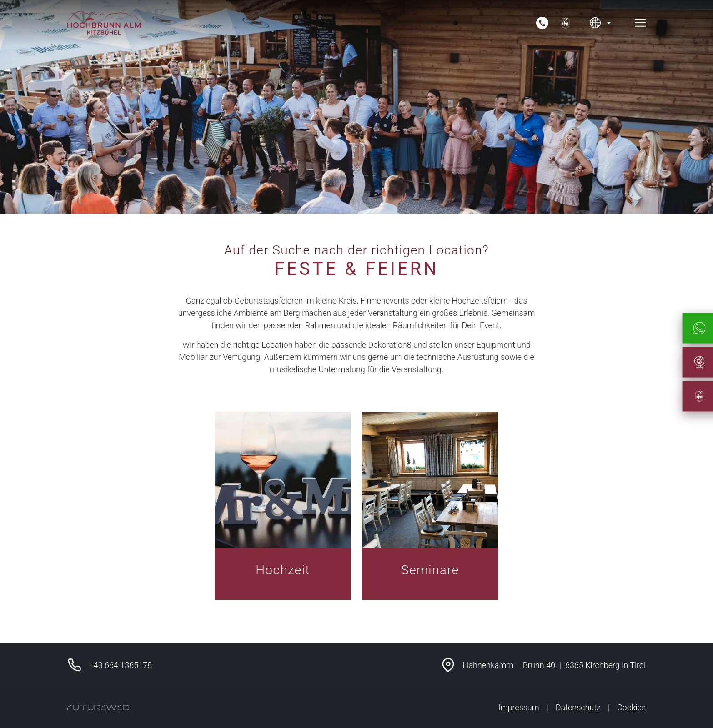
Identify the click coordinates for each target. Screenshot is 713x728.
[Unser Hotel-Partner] (565, 23)
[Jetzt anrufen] (542, 23)
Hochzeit (283, 570)
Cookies (631, 707)
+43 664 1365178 (121, 665)
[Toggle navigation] (640, 23)
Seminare (430, 570)
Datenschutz (578, 707)
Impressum (519, 707)
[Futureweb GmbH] (98, 708)
